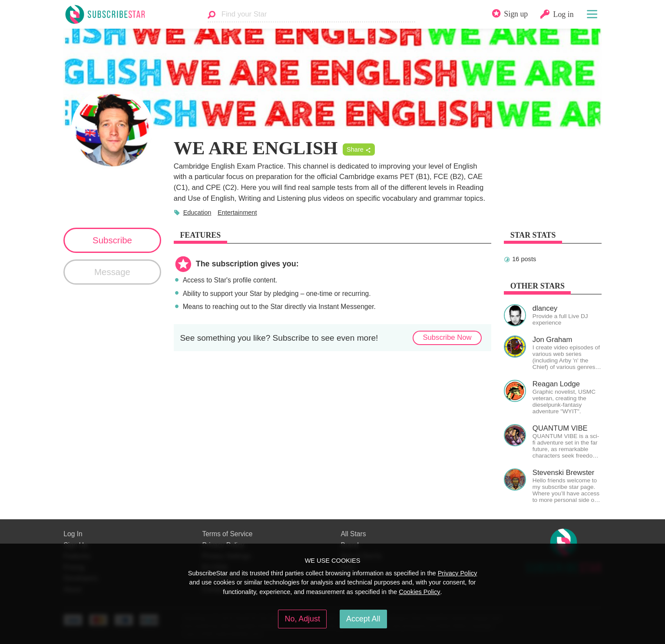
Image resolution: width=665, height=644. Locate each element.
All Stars (353, 534)
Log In (73, 534)
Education (197, 212)
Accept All (363, 619)
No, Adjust (303, 619)
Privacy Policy (458, 573)
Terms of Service (227, 534)
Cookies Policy (419, 592)
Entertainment (237, 212)
